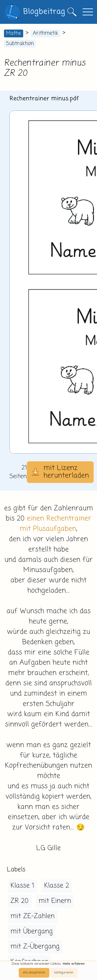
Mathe (14, 33)
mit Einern (55, 901)
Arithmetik (45, 33)
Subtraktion (20, 44)
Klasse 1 (22, 886)
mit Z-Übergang (35, 947)
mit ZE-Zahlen (33, 916)
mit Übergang (32, 932)
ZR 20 (20, 901)
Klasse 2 (57, 886)
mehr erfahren (74, 964)
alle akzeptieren (34, 973)
